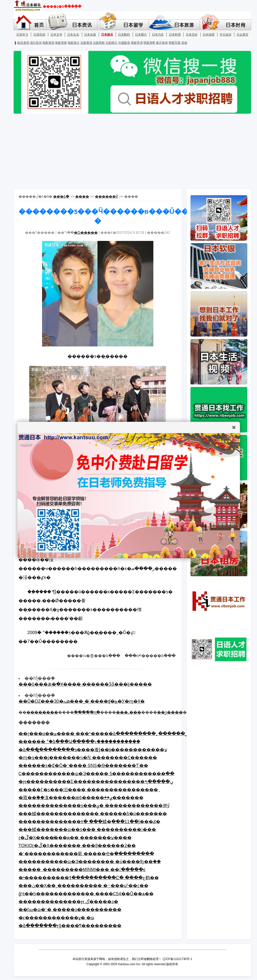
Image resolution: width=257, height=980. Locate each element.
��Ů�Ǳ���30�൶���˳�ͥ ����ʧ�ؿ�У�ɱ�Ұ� (82, 701)
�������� (42, 712)
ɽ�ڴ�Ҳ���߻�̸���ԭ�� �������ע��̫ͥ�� (75, 838)
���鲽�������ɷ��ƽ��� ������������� (87, 830)
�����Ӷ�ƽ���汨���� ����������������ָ (88, 790)
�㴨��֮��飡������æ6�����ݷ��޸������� (81, 798)
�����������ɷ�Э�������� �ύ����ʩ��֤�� (90, 862)
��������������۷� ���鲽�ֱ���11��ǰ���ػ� (89, 822)
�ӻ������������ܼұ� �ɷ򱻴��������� (56, 918)
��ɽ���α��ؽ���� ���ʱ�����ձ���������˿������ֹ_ (103, 734)
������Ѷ (106, 196)
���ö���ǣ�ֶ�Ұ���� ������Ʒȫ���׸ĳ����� (85, 684)
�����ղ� (87, 712)
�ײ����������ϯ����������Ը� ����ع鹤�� (89, 878)
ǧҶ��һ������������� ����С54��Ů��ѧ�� (86, 894)
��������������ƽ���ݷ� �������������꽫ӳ (94, 806)
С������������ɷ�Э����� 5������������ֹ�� (97, 774)
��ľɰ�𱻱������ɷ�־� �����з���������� (70, 910)
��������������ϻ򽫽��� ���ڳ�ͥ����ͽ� (68, 902)
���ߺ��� (129, 712)
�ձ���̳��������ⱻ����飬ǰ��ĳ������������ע (93, 750)
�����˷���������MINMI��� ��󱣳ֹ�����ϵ (82, 870)
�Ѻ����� (86, 233)
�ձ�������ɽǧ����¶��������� (70, 926)
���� (82, 196)
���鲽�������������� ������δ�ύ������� (93, 814)
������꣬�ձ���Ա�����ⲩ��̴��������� (79, 742)
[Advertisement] (129, 152)
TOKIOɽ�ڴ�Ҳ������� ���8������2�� (77, 846)
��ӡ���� (170, 712)
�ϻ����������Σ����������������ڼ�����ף (96, 782)
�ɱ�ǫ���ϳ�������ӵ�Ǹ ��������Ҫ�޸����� (88, 758)
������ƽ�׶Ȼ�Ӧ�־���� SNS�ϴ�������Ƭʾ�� (83, 766)
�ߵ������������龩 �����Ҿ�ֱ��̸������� (86, 854)
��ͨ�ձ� (61, 196)
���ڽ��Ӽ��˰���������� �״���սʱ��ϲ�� (83, 886)
